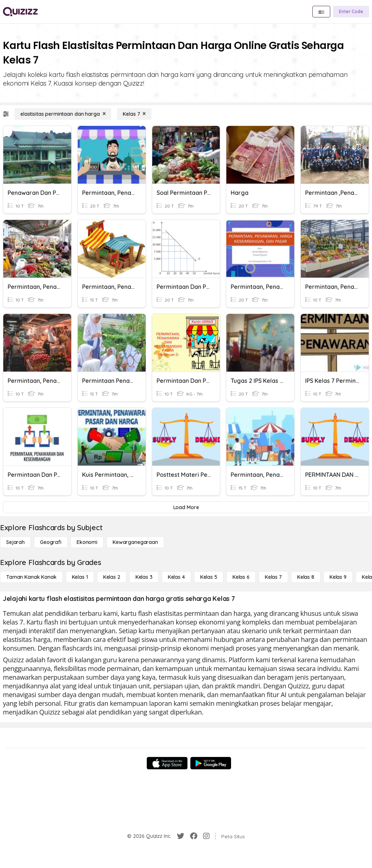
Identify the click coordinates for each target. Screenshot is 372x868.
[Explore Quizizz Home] (20, 12)
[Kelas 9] (338, 577)
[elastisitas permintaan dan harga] (63, 114)
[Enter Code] (351, 12)
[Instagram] (206, 836)
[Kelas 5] (209, 577)
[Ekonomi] (87, 542)
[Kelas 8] (306, 577)
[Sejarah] (15, 542)
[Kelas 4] (176, 577)
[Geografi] (51, 542)
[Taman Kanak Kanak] (31, 577)
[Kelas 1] (80, 577)
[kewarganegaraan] (135, 542)
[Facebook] (194, 836)
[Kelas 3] (144, 577)
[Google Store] (211, 763)
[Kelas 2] (112, 577)
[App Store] (167, 763)
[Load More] (186, 507)
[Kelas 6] (241, 577)
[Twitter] (181, 836)
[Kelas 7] (134, 114)
